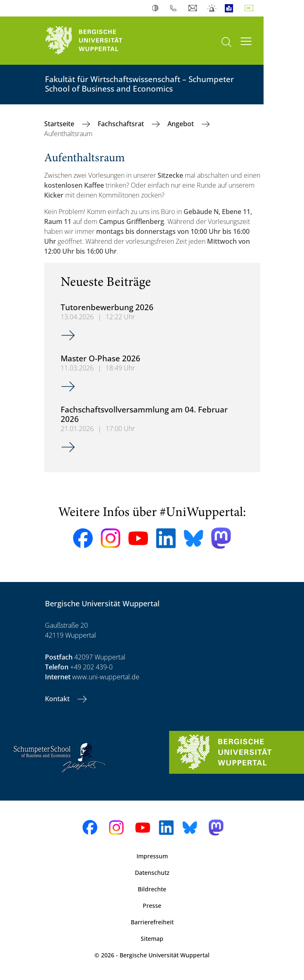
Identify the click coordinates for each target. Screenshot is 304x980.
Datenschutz (152, 873)
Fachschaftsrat (122, 124)
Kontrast (157, 8)
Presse (152, 906)
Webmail (194, 8)
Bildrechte (152, 889)
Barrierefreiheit (152, 922)
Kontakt (58, 699)
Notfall (212, 8)
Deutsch (251, 8)
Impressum (152, 856)
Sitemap (152, 939)
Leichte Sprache (231, 8)
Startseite (60, 124)
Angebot (181, 124)
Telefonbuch (175, 8)
